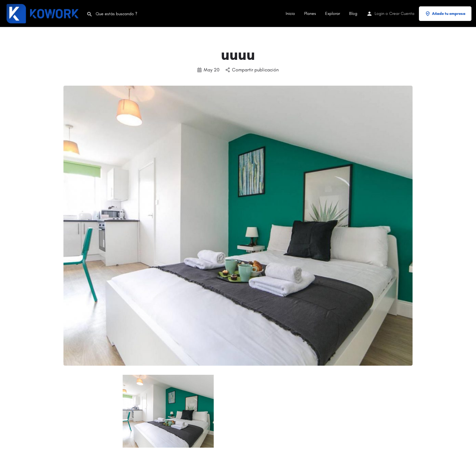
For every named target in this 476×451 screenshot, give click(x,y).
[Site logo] (43, 13)
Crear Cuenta (402, 14)
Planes (310, 14)
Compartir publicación (252, 70)
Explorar (333, 14)
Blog (353, 14)
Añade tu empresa (445, 14)
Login (379, 14)
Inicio (290, 14)
